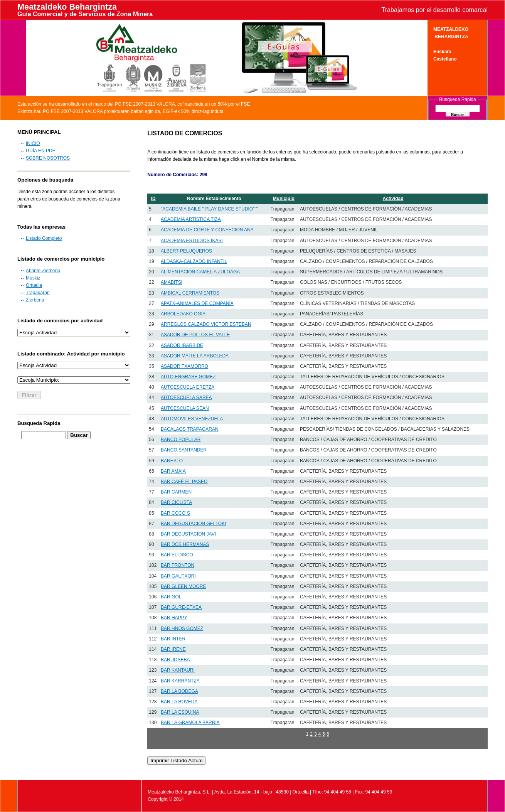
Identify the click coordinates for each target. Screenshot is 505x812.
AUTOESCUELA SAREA (186, 398)
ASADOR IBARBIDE (182, 345)
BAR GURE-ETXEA (181, 607)
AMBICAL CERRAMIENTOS (190, 293)
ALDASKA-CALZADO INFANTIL (194, 261)
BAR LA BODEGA (179, 691)
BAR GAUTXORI (178, 576)
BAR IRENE (173, 649)
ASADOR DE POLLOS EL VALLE (195, 335)
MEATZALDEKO (451, 29)
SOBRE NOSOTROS (48, 158)
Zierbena (35, 300)
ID (153, 199)
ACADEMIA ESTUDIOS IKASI (192, 241)
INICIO (33, 143)
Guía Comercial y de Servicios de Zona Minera (85, 14)
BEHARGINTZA (451, 37)
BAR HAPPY (174, 618)
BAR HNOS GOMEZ (182, 628)
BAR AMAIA (173, 471)
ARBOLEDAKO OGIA (183, 314)
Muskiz (33, 278)
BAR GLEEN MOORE (183, 586)
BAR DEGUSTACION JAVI (188, 534)
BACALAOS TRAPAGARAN (190, 429)
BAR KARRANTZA (180, 681)
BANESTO (172, 461)
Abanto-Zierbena (43, 271)
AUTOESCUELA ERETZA (188, 387)
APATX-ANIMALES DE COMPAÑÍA (197, 303)
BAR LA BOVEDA (179, 702)
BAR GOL (171, 597)
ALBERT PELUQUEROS (186, 251)
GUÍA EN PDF (40, 151)
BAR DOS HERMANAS (185, 544)
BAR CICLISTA (176, 502)
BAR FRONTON (178, 565)
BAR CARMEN (176, 492)
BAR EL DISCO (177, 555)
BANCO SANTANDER (184, 450)
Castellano (445, 59)
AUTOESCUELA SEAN (185, 408)
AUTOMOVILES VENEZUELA (192, 419)
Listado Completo (44, 238)
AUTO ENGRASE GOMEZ (188, 377)
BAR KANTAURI (178, 670)
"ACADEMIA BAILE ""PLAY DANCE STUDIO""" (209, 209)
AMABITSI (172, 282)
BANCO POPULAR (181, 440)
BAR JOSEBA (175, 660)
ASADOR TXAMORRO (184, 366)
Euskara (442, 52)
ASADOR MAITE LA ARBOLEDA (195, 356)
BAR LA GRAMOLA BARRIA (190, 723)
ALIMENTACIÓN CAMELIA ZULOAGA (200, 272)
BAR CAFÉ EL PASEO (184, 482)
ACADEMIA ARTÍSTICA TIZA (191, 219)
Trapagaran (38, 293)
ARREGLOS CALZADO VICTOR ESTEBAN (206, 324)
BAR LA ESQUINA (180, 712)
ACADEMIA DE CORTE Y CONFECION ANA (207, 230)
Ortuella (34, 285)
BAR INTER (173, 639)
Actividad (393, 199)
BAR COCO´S (175, 513)
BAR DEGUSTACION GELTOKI (193, 524)
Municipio (284, 199)
